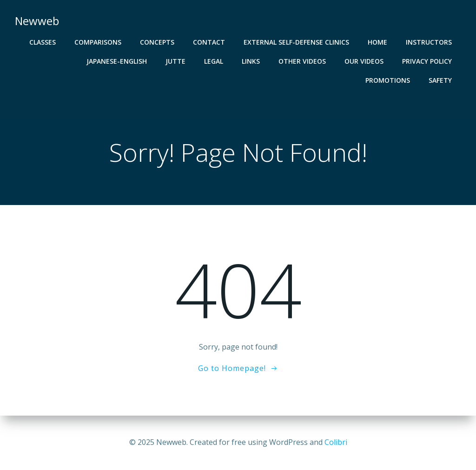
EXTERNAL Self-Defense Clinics (296, 42)
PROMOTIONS (388, 80)
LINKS (251, 61)
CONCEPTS (157, 42)
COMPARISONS (98, 42)
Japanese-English (117, 61)
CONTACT (209, 42)
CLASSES (43, 42)
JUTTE (175, 61)
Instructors (429, 42)
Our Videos (364, 61)
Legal (214, 61)
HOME (377, 42)
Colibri (336, 442)
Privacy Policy (427, 61)
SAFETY (440, 80)
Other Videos (302, 61)
